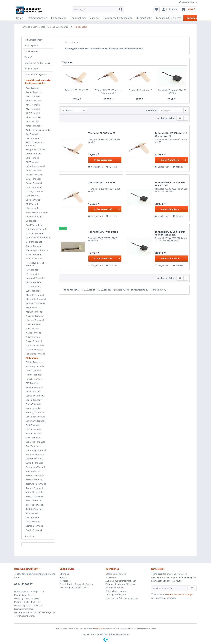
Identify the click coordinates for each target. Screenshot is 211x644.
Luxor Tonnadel (33, 291)
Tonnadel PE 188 (121, 290)
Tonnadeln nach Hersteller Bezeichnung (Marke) (38, 82)
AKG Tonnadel (33, 113)
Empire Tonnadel (34, 217)
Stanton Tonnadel (35, 459)
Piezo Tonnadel (33, 370)
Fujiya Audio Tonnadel (37, 229)
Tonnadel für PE (158, 290)
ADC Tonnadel (33, 96)
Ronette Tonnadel (35, 387)
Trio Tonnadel (33, 513)
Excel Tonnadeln (34, 225)
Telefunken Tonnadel (36, 484)
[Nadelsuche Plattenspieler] (118, 18)
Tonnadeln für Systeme (36, 74)
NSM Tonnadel (33, 337)
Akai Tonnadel (33, 109)
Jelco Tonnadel (33, 270)
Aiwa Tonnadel (33, 105)
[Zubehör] (95, 18)
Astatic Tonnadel (34, 126)
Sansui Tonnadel (34, 400)
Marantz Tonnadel (35, 295)
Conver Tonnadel (34, 175)
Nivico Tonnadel (34, 333)
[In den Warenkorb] (105, 160)
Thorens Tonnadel (35, 505)
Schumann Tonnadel (36, 421)
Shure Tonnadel (34, 433)
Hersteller (29, 537)
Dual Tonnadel (33, 196)
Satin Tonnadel (33, 408)
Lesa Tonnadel (33, 287)
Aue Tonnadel (33, 134)
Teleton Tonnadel (34, 496)
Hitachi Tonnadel (34, 259)
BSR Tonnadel (33, 158)
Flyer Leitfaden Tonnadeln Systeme (77, 584)
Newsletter (65, 581)
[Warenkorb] (189, 9)
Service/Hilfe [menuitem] (187, 2)
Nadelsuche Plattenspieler (37, 63)
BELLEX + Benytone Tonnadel (35, 144)
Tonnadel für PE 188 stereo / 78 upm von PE (108, 92)
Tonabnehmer (31, 51)
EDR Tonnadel (33, 204)
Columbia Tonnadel (35, 166)
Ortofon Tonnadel (35, 350)
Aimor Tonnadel (34, 101)
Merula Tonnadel (34, 312)
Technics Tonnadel (35, 475)
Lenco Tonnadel (34, 282)
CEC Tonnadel (33, 162)
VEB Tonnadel (33, 517)
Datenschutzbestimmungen (180, 594)
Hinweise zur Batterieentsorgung (122, 598)
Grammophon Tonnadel (38, 250)
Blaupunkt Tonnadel (36, 149)
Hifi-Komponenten (33, 40)
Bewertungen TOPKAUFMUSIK (74, 588)
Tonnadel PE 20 (88, 290)
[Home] (20, 18)
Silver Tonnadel (33, 438)
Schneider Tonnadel (36, 417)
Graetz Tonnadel (34, 246)
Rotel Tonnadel (33, 391)
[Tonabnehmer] (78, 18)
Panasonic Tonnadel (36, 354)
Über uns (64, 574)
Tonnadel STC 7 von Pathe (103, 232)
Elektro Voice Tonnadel (37, 212)
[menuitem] (98, 11)
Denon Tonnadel (34, 187)
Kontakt (64, 577)
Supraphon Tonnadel (36, 467)
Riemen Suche (31, 69)
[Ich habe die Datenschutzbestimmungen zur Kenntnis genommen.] (152, 594)
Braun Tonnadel (34, 154)
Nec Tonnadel (33, 329)
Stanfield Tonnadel (35, 454)
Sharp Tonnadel (34, 429)
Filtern (67, 110)
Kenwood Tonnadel (35, 278)
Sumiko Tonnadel (34, 463)
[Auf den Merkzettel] (112, 167)
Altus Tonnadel (33, 117)
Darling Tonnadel (34, 191)
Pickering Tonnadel (35, 366)
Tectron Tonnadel (34, 480)
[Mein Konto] (170, 9)
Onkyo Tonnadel (34, 341)
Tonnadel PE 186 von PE (77, 90)
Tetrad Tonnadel (34, 501)
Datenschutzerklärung (116, 591)
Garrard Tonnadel (35, 233)
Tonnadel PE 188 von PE (140, 90)
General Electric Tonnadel (38, 238)
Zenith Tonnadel (34, 530)
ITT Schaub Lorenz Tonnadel (35, 264)
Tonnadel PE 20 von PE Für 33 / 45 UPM (172, 92)
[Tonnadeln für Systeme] (169, 18)
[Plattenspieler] (59, 18)
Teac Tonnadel (33, 471)
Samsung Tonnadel (35, 396)
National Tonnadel (35, 320)
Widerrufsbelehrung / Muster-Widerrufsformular (120, 586)
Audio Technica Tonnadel (38, 130)
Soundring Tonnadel (36, 450)
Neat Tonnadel (33, 324)
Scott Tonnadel (33, 425)
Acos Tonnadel (33, 88)
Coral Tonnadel (33, 179)
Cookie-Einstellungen (116, 574)
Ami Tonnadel (33, 122)
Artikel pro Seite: (166, 118)
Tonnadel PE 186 (104, 290)
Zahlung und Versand (116, 595)
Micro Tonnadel (34, 308)
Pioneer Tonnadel (34, 375)
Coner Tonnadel (34, 170)
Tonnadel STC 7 (71, 290)
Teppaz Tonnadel (34, 488)
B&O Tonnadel (33, 138)
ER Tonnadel (32, 221)
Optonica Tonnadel (35, 345)
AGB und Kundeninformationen (121, 581)
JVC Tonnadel (32, 274)
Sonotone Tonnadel (35, 442)
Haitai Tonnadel (34, 254)
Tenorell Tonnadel (35, 492)
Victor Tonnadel (34, 522)
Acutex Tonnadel (34, 92)
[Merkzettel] (156, 9)
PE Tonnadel (32, 358)
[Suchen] (121, 9)
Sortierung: (151, 110)
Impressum (111, 577)
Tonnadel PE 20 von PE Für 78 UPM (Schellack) (170, 233)
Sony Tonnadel (33, 446)
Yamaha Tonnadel (35, 526)
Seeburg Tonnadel (35, 412)
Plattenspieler (31, 46)
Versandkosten (99, 628)
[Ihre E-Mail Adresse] (169, 588)
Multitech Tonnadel (35, 303)
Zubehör (29, 57)
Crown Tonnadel (34, 183)
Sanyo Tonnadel (34, 404)
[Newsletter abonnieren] (192, 588)
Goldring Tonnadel (35, 242)
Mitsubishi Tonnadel (36, 299)
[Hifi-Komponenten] (37, 18)
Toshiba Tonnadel (35, 509)
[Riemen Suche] (144, 18)
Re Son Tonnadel (34, 379)
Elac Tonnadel (33, 208)
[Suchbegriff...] (98, 9)
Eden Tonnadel (33, 200)
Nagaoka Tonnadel (35, 316)
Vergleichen (96, 167)
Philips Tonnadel (34, 362)
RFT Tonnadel (33, 383)
